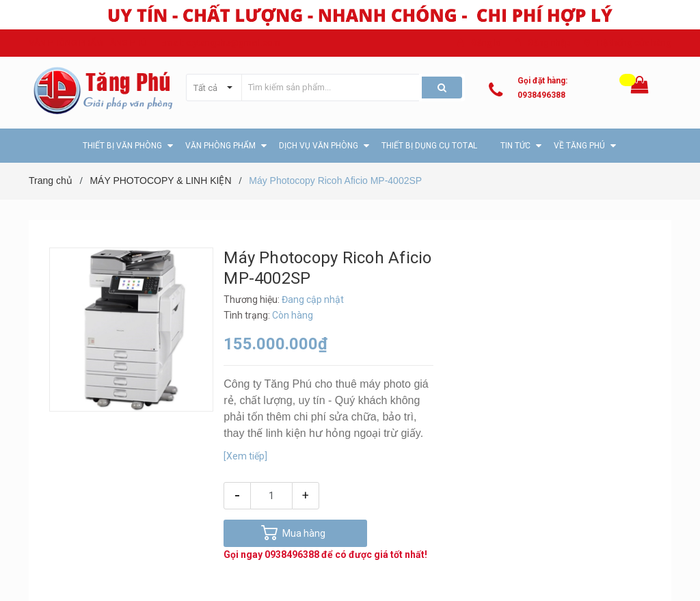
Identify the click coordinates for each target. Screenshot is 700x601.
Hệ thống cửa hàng (634, 43)
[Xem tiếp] (245, 456)
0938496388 (541, 95)
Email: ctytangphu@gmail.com (220, 43)
